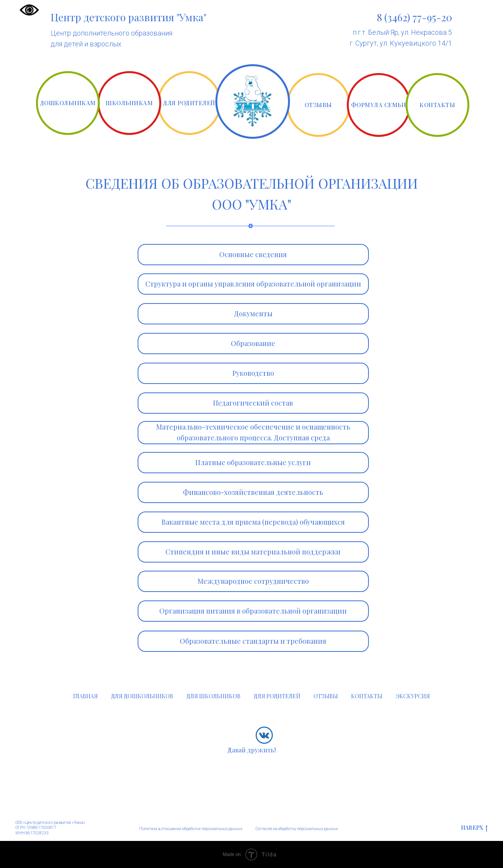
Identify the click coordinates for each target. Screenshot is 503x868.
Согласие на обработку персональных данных (297, 829)
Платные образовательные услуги (253, 462)
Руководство (253, 373)
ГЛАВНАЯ (85, 696)
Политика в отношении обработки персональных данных (191, 829)
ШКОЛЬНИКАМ (129, 103)
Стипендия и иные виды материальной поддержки (253, 552)
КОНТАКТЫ (437, 105)
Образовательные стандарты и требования (253, 641)
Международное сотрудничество (253, 581)
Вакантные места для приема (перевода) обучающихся (253, 522)
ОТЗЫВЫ (318, 105)
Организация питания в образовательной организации (253, 611)
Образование (253, 343)
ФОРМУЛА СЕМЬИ (379, 105)
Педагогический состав (253, 403)
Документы (253, 314)
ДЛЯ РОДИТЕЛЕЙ (189, 103)
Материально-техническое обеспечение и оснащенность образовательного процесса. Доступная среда (253, 432)
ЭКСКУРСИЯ (413, 696)
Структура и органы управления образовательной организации (253, 284)
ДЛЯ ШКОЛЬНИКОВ (213, 696)
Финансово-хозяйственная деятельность (253, 492)
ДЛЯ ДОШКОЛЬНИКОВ (142, 696)
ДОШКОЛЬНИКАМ (68, 103)
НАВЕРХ (474, 828)
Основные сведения (253, 254)
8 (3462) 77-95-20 (414, 17)
